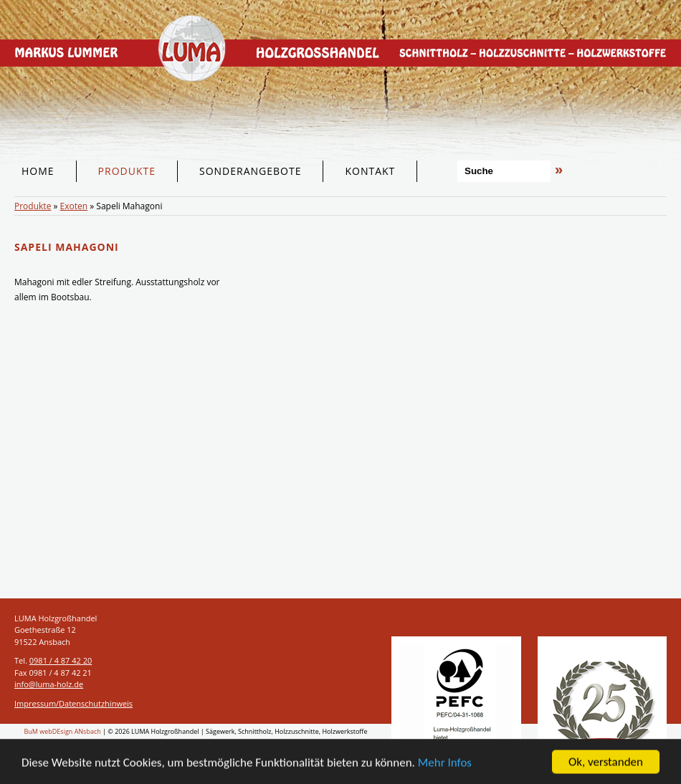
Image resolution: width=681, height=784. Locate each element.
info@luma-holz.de (49, 684)
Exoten (74, 206)
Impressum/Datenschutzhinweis (73, 703)
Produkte (33, 206)
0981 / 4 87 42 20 (61, 660)
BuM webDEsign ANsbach (63, 731)
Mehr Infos (445, 764)
